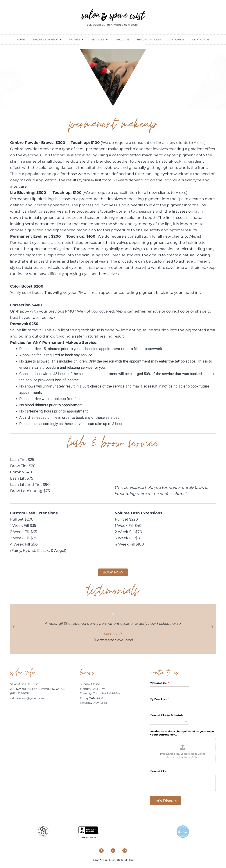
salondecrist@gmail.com (27, 699)
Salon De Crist (127, 864)
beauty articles (149, 40)
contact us (201, 40)
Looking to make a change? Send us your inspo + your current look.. (182, 734)
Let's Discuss (165, 802)
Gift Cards (177, 40)
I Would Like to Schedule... (168, 717)
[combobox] (169, 723)
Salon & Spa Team (47, 40)
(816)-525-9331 (19, 694)
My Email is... (159, 700)
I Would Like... (159, 773)
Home (21, 40)
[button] (14, 628)
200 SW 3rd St (20, 690)
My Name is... (159, 684)
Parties (76, 40)
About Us (122, 40)
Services (99, 40)
